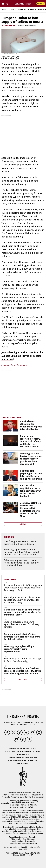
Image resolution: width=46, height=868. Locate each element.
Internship (32, 760)
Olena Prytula (29, 841)
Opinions (22, 10)
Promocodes (23, 763)
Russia (23, 365)
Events (34, 748)
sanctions (7, 365)
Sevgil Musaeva (29, 839)
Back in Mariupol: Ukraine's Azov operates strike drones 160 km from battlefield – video (22, 637)
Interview (32, 10)
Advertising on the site (19, 748)
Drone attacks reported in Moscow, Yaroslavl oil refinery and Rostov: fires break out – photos (30, 441)
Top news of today (13, 417)
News (4, 10)
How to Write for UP (17, 760)
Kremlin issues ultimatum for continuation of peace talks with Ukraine (31, 425)
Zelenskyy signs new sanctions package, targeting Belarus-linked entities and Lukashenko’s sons (21, 552)
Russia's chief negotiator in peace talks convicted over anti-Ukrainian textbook (30, 491)
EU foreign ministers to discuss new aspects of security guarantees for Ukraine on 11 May (22, 600)
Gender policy (23, 754)
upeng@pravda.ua (30, 843)
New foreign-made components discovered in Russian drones (20, 543)
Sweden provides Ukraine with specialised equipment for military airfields (22, 624)
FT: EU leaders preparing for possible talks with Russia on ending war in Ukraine (31, 475)
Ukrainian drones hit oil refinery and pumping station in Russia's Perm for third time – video (22, 612)
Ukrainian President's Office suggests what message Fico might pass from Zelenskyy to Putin (23, 588)
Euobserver (16, 80)
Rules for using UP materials (18, 751)
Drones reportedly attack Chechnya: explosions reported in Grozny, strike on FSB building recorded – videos (22, 671)
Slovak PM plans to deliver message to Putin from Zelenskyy (22, 660)
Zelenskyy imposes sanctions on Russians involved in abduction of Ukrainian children (21, 563)
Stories (12, 10)
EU (15, 365)
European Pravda (9, 26)
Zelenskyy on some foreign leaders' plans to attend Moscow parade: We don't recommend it (31, 459)
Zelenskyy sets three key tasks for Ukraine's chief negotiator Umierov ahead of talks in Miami (30, 510)
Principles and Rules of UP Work (23, 757)
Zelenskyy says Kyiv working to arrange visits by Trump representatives (20, 649)
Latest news (10, 580)
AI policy (36, 751)
